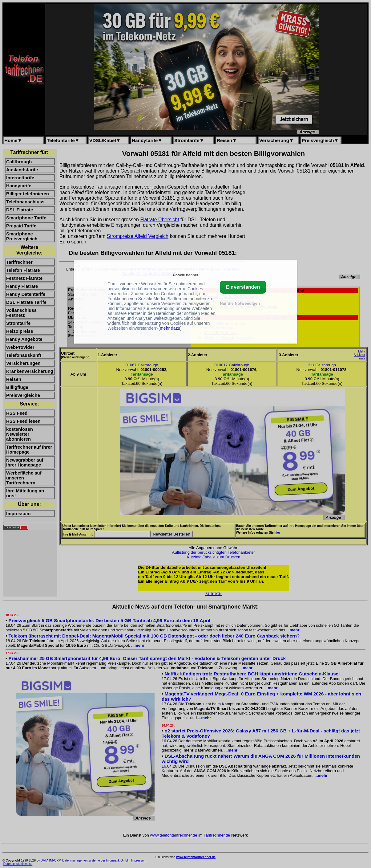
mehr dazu (170, 328)
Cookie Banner (185, 275)
